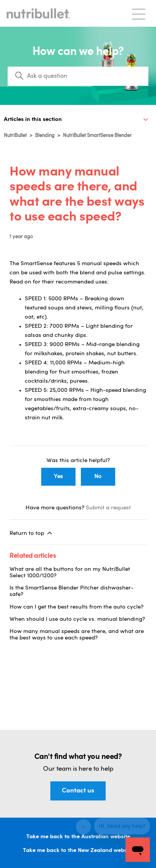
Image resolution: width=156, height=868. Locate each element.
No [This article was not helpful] (98, 477)
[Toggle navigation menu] (139, 14)
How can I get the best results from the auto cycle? (76, 607)
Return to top (31, 533)
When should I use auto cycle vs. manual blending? (77, 619)
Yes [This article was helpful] (58, 477)
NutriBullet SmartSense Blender (97, 136)
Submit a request (108, 508)
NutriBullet (15, 136)
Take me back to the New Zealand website (78, 851)
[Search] (78, 76)
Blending (45, 136)
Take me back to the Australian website (78, 837)
